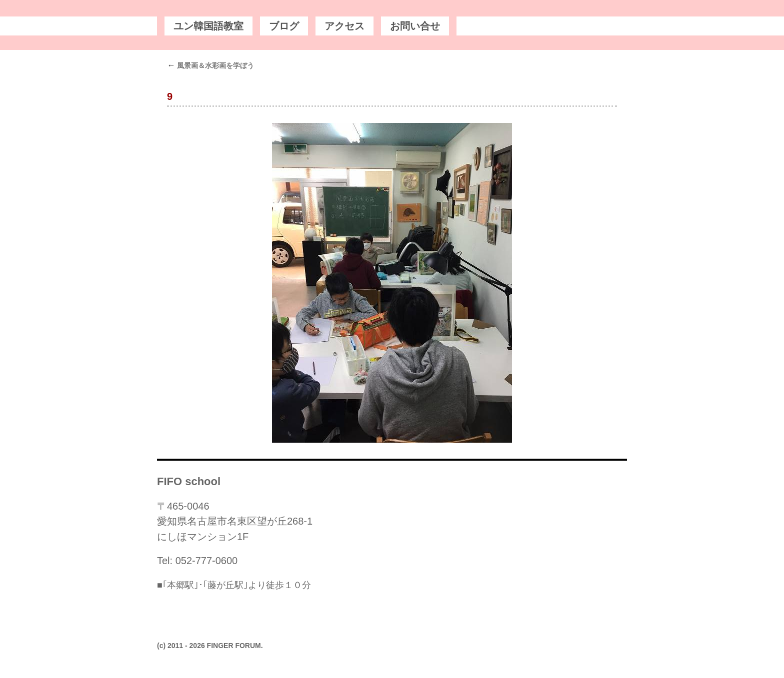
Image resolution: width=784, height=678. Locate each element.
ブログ (284, 26)
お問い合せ (415, 26)
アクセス (344, 26)
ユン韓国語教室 (208, 26)
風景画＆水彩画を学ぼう (210, 65)
